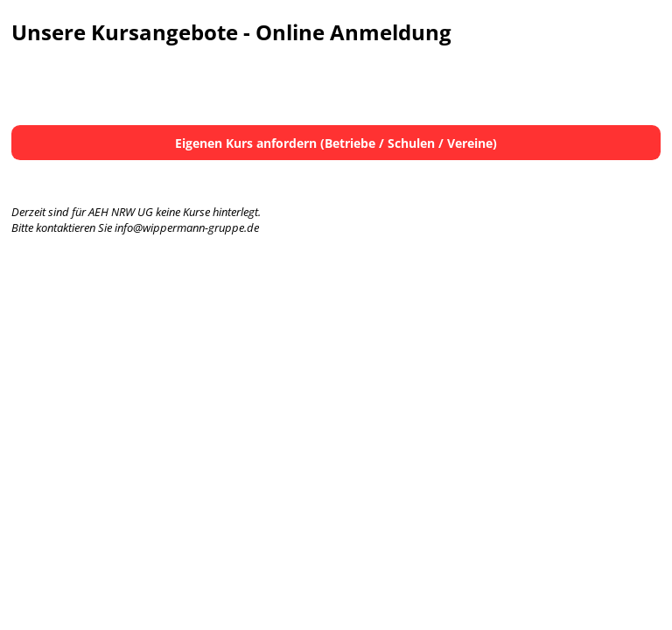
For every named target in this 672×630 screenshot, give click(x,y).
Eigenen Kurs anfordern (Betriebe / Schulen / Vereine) (336, 143)
